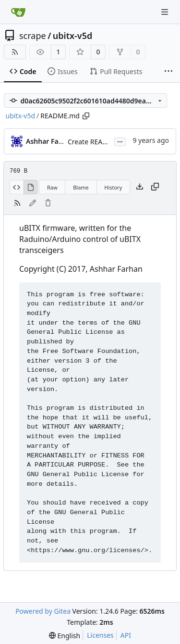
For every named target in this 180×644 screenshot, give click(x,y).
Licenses (100, 635)
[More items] (168, 72)
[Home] (18, 12)
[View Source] (17, 187)
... (120, 141)
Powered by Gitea (43, 611)
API (126, 635)
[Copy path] (86, 116)
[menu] (65, 636)
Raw (52, 187)
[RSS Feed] (15, 52)
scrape (33, 36)
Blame (81, 187)
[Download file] (140, 187)
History (113, 187)
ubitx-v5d (72, 36)
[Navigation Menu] (166, 12)
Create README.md (98, 142)
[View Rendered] (31, 187)
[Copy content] (155, 187)
